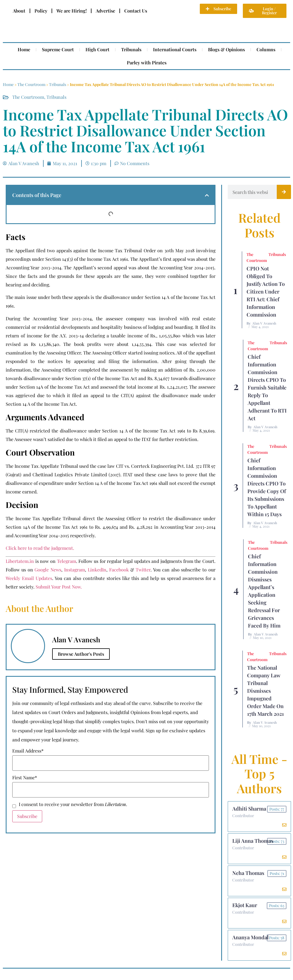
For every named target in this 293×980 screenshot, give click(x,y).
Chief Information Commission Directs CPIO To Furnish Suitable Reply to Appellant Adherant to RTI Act (267, 388)
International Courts (175, 49)
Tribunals (131, 49)
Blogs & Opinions (226, 49)
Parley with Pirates (147, 62)
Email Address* (28, 751)
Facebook (119, 570)
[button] (207, 195)
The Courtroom (31, 84)
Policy (41, 11)
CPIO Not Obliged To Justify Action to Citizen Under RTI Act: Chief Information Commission (266, 292)
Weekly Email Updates (29, 578)
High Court (97, 49)
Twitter (143, 570)
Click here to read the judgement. (40, 548)
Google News (48, 570)
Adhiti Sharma (249, 809)
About (19, 11)
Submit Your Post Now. (59, 587)
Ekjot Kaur (245, 905)
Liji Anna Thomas (253, 841)
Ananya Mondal (250, 937)
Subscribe (27, 816)
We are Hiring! (72, 11)
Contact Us (136, 11)
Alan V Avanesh (264, 323)
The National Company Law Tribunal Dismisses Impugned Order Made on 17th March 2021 (265, 691)
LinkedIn (97, 570)
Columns (266, 49)
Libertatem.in (20, 561)
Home (24, 49)
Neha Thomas (248, 873)
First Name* (25, 778)
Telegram (67, 561)
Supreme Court (58, 49)
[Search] (284, 192)
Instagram (75, 570)
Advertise (105, 11)
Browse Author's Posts (81, 654)
